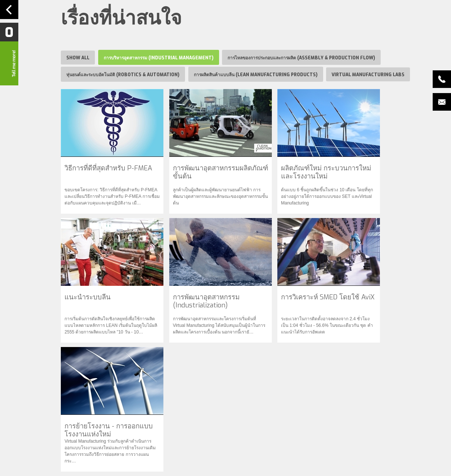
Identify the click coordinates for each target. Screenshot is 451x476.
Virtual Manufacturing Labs (368, 75)
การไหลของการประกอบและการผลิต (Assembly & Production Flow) (301, 58)
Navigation (9, 10)
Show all (78, 58)
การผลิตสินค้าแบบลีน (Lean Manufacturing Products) (256, 75)
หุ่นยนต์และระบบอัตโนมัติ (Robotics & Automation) (123, 75)
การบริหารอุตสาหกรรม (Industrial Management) (159, 58)
